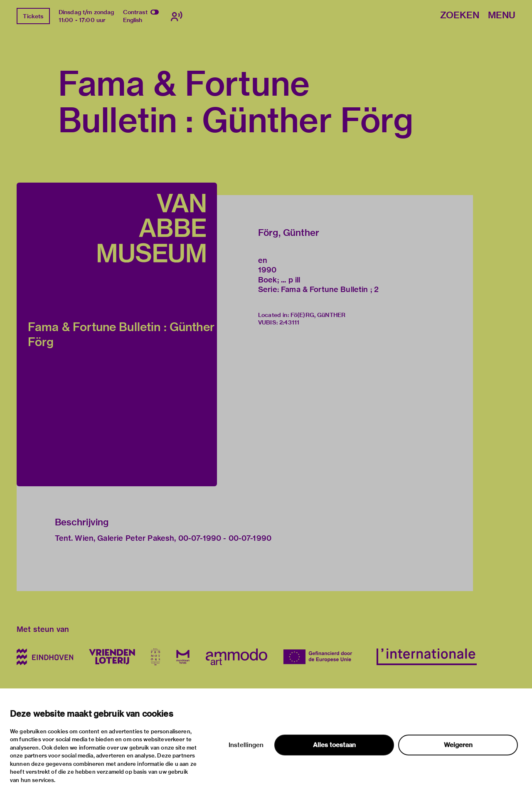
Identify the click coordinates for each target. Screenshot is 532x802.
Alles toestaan (334, 745)
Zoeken (460, 16)
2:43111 (289, 322)
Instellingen (246, 745)
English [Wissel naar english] (133, 20)
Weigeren (458, 745)
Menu (502, 16)
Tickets (33, 16)
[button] (117, 334)
